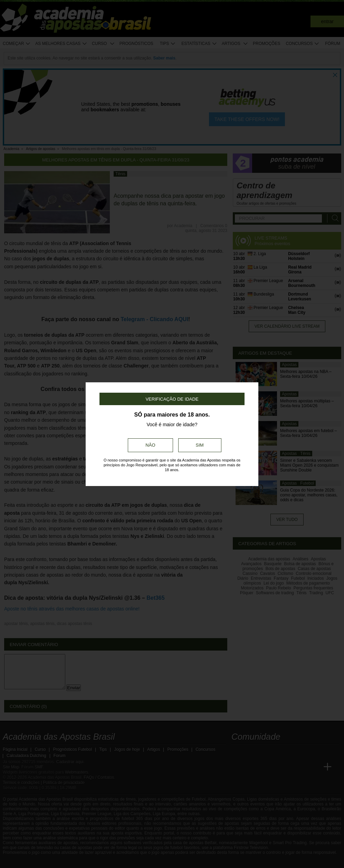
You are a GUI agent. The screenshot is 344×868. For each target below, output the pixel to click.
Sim (200, 445)
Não (150, 445)
